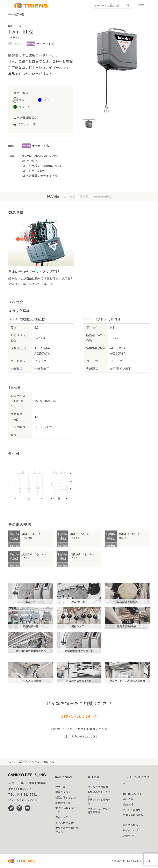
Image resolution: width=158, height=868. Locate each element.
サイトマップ (130, 830)
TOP (11, 761)
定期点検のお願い (66, 822)
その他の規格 (102, 196)
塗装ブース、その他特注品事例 (99, 810)
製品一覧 (16, 14)
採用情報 (128, 804)
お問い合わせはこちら (76, 716)
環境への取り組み (133, 815)
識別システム (63, 817)
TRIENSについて (132, 794)
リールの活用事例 (98, 787)
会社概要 (128, 799)
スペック (69, 196)
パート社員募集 (132, 810)
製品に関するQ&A (66, 797)
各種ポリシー (130, 836)
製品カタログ (63, 792)
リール (36, 761)
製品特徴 (53, 196)
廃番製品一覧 (63, 803)
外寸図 (84, 196)
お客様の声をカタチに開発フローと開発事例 (99, 798)
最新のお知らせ (132, 825)
